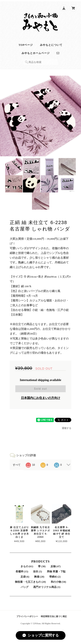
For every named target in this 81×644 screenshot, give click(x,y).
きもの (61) (27, 566)
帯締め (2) (55, 577)
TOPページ (26, 45)
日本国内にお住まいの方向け (41, 398)
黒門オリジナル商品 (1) (47, 587)
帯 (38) (42, 566)
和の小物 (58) (58, 582)
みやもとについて (51, 45)
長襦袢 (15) (22, 572)
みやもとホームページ (36, 53)
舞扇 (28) (39, 577)
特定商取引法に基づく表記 (54, 616)
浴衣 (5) (37, 572)
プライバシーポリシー (27, 616)
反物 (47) (56, 566)
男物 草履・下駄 (56, 572)
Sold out (40, 389)
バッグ (25, 587)
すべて (17, 465)
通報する (67, 428)
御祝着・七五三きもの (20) (30, 582)
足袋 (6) (25, 577)
